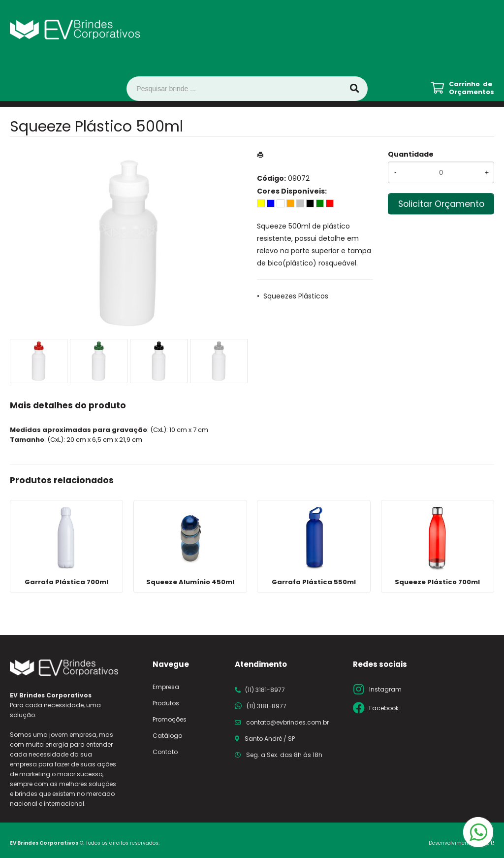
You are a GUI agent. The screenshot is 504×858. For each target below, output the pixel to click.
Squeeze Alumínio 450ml (190, 582)
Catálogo (167, 736)
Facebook (384, 708)
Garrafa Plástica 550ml (314, 582)
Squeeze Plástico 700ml (437, 582)
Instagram (385, 689)
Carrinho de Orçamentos (472, 88)
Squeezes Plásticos (296, 296)
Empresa (166, 687)
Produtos (166, 703)
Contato (165, 752)
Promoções (170, 719)
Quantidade (411, 154)
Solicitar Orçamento (441, 204)
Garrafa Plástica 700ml (66, 582)
